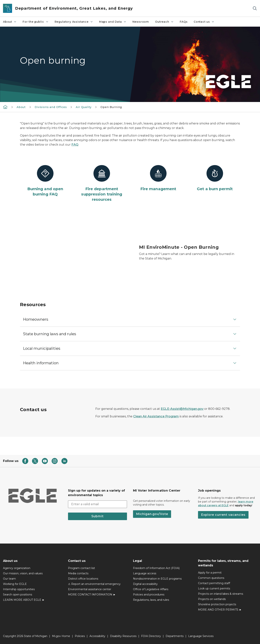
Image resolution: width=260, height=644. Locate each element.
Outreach (164, 22)
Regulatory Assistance (74, 22)
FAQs (184, 22)
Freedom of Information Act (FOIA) (156, 568)
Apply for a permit (210, 573)
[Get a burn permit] (215, 178)
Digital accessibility (145, 584)
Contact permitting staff (214, 583)
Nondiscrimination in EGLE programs (157, 579)
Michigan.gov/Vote (152, 514)
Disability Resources (123, 636)
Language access (145, 573)
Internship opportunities (19, 589)
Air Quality (84, 107)
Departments (175, 636)
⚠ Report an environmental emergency (94, 584)
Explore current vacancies (223, 515)
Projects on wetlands (212, 599)
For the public (36, 22)
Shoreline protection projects (217, 604)
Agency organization (17, 568)
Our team (9, 579)
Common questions (211, 578)
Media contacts (78, 573)
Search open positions (18, 595)
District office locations (83, 579)
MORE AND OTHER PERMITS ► (220, 610)
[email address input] (97, 504)
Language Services (201, 636)
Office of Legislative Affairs (151, 589)
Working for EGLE (15, 584)
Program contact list (81, 568)
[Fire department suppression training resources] (102, 184)
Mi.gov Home (61, 636)
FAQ (75, 145)
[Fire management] (158, 178)
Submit (97, 516)
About (10, 22)
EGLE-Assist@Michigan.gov (182, 409)
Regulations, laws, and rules (151, 600)
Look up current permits (214, 588)
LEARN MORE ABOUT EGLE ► (24, 600)
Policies (80, 636)
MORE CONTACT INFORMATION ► (92, 595)
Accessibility (97, 636)
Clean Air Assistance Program (156, 416)
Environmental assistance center (90, 589)
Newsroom (141, 22)
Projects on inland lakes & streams (221, 594)
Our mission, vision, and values (23, 573)
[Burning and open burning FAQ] (45, 181)
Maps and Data (113, 22)
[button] (130, 319)
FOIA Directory (151, 636)
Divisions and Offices (51, 107)
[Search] (255, 8)
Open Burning (111, 107)
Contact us (204, 22)
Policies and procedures (149, 595)
